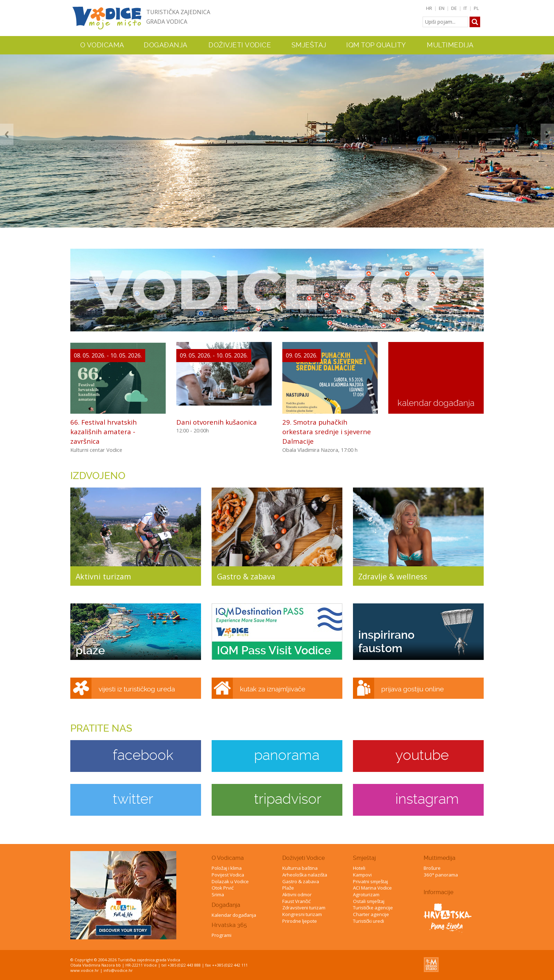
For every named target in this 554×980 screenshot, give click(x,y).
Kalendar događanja (234, 915)
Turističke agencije (373, 908)
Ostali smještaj (369, 901)
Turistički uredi (369, 921)
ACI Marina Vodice (372, 888)
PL (476, 8)
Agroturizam (366, 895)
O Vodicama (228, 858)
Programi (222, 935)
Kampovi (362, 875)
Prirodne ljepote (300, 921)
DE (454, 8)
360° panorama (441, 875)
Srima (218, 895)
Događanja (166, 45)
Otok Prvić (223, 888)
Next (547, 134)
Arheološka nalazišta (305, 875)
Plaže (288, 888)
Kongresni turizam (302, 914)
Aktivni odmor (297, 895)
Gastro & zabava (301, 881)
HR (429, 8)
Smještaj (364, 858)
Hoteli (359, 868)
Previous (7, 134)
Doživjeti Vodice (303, 858)
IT (465, 8)
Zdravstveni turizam (304, 908)
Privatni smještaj (370, 881)
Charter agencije (371, 914)
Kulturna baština (300, 868)
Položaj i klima (227, 868)
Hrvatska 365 (229, 925)
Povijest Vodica (228, 875)
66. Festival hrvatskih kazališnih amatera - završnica (104, 432)
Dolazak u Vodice (230, 881)
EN (442, 8)
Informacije (438, 892)
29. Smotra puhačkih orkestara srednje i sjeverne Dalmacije (327, 432)
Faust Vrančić (296, 901)
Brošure (432, 868)
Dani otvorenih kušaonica (217, 422)
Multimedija (440, 858)
